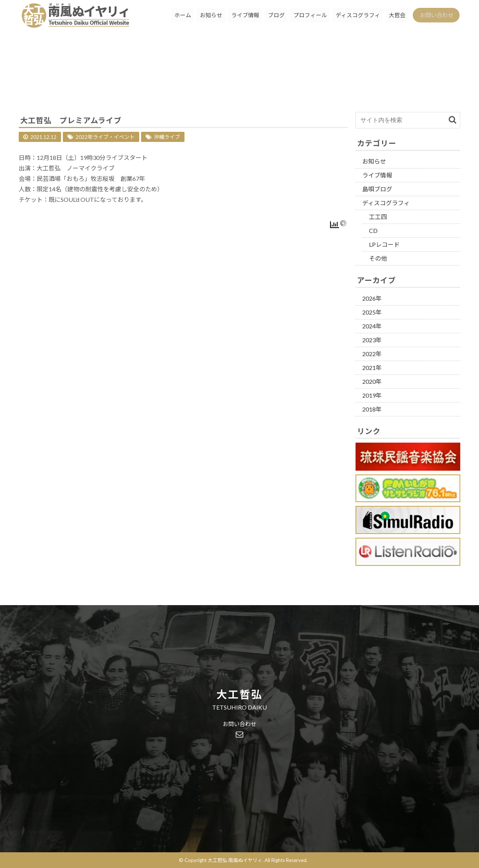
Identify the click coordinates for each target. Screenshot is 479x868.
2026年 (372, 298)
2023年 (372, 340)
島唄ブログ (377, 189)
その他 (378, 258)
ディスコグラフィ (353, 16)
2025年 (372, 312)
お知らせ (202, 16)
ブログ (269, 16)
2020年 (372, 381)
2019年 (372, 395)
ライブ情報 (237, 16)
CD (373, 230)
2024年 (372, 326)
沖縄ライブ (167, 137)
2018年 (372, 409)
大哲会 (393, 16)
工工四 (378, 217)
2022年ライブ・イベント (105, 137)
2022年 (372, 354)
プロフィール (304, 16)
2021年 (372, 368)
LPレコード (384, 244)
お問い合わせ (435, 16)
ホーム (172, 16)
